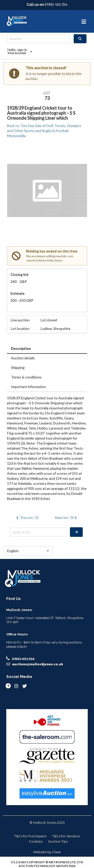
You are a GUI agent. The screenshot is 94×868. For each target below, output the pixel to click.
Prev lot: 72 (27, 518)
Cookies (36, 841)
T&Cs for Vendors (66, 836)
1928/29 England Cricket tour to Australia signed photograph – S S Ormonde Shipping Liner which (41, 113)
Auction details (23, 358)
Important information (28, 387)
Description (21, 348)
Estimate (18, 293)
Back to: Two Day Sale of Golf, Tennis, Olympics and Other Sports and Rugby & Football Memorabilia (44, 131)
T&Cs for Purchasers (30, 836)
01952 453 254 (56, 5)
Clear (57, 852)
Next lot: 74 (67, 518)
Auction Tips (58, 841)
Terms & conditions (26, 377)
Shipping (18, 367)
